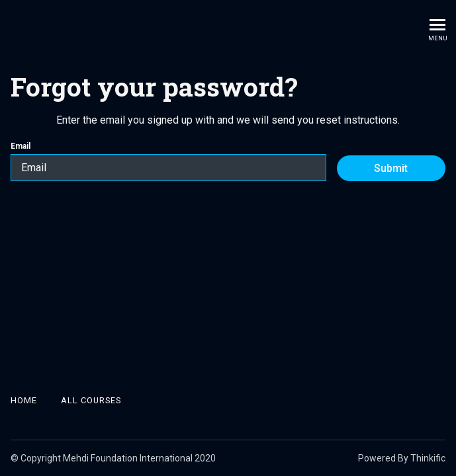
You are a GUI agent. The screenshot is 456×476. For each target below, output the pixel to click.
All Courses (91, 400)
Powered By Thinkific (402, 458)
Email (168, 161)
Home (24, 400)
